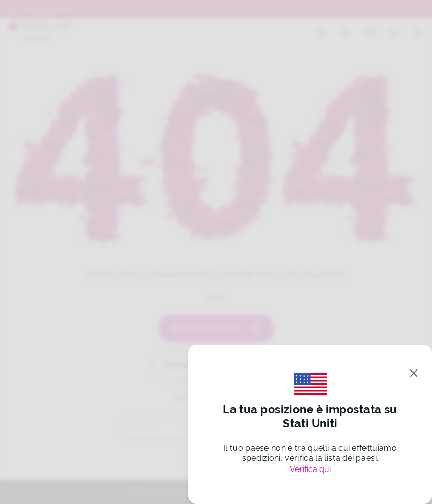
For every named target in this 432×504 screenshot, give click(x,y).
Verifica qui (310, 469)
